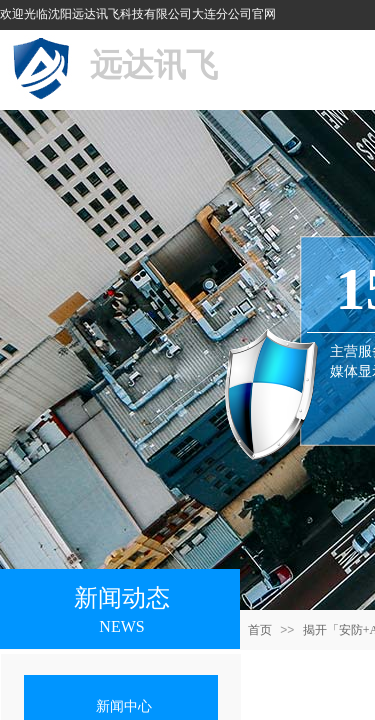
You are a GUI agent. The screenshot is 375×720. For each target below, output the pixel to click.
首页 (260, 630)
